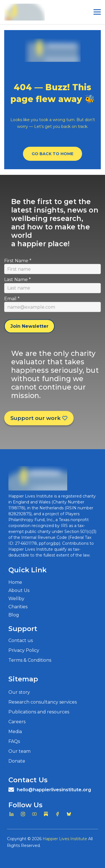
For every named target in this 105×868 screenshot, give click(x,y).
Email (12, 299)
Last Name (17, 280)
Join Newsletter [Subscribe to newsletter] (29, 326)
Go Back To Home (53, 154)
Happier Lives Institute (65, 839)
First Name (18, 261)
